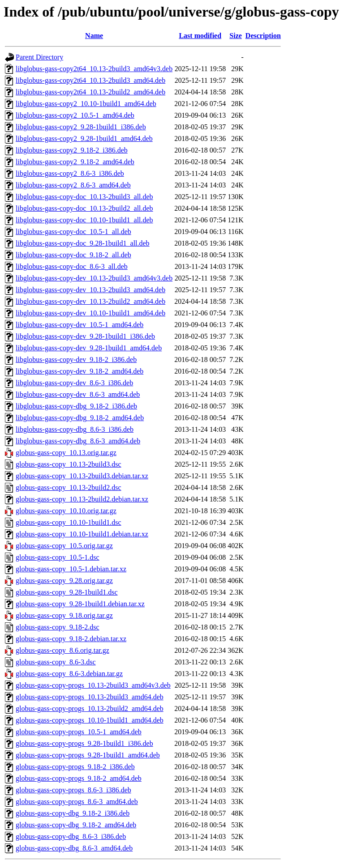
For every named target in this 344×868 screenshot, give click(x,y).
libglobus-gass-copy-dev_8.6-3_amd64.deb (78, 394)
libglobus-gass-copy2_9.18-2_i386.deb (72, 150)
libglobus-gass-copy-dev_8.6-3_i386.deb (74, 383)
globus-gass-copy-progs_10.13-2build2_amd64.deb (90, 708)
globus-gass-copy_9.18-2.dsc (58, 627)
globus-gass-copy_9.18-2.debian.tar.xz (71, 639)
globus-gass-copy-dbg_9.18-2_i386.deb (73, 813)
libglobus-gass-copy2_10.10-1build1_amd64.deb (86, 104)
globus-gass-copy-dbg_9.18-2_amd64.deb (76, 825)
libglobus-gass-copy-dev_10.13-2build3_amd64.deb (90, 290)
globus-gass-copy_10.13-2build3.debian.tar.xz (82, 476)
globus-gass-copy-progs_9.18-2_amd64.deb (79, 778)
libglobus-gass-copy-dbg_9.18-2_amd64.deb (80, 418)
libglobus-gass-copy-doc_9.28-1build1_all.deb (83, 243)
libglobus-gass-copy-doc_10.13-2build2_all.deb (84, 208)
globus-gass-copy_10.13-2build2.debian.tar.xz (82, 499)
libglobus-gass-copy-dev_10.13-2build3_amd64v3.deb (94, 278)
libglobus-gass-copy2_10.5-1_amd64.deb (75, 115)
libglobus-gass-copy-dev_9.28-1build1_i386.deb (85, 336)
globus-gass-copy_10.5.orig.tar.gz (64, 546)
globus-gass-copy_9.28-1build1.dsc (67, 592)
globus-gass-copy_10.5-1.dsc (58, 557)
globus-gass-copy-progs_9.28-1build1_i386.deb (84, 743)
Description (263, 36)
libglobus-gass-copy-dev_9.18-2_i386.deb (76, 360)
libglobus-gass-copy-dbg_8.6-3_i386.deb (75, 429)
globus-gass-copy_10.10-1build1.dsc (69, 522)
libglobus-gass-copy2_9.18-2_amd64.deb (75, 162)
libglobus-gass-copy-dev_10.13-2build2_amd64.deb (90, 301)
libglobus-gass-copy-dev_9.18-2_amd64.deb (80, 371)
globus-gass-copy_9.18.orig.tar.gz (64, 615)
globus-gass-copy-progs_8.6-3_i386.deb (73, 790)
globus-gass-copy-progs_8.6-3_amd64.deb (77, 802)
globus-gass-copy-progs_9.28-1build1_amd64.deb (88, 755)
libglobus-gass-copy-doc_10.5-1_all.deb (73, 232)
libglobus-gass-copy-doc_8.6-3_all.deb (72, 266)
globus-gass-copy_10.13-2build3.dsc (69, 464)
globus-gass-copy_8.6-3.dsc (56, 662)
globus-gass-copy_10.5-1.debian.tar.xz (71, 569)
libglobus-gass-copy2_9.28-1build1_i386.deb (81, 127)
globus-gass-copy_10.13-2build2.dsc (69, 487)
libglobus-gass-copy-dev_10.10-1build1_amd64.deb (90, 313)
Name (94, 36)
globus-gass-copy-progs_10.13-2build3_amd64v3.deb (93, 685)
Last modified (200, 36)
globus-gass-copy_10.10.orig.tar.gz (66, 511)
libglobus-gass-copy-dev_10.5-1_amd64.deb (80, 325)
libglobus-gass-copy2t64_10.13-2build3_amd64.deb (90, 80)
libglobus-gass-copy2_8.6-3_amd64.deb (73, 185)
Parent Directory (39, 57)
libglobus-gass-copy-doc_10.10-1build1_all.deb (84, 220)
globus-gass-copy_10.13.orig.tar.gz (66, 453)
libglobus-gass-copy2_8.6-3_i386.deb (70, 173)
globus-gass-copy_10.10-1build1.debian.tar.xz (82, 534)
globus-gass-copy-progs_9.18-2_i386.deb (75, 767)
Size (236, 36)
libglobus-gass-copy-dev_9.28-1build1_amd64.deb (89, 348)
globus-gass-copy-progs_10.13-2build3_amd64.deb (90, 697)
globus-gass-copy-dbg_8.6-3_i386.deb (71, 836)
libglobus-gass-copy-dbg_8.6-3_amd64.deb (78, 441)
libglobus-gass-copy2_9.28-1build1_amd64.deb (84, 138)
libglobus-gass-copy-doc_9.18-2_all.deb (73, 255)
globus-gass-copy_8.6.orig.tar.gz (62, 650)
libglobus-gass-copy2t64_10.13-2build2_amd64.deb (90, 92)
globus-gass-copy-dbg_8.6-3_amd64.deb (74, 848)
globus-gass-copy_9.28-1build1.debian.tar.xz (80, 604)
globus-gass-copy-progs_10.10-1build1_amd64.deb (90, 720)
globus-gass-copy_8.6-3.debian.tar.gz (69, 674)
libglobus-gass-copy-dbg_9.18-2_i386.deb (76, 406)
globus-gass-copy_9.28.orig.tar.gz (64, 581)
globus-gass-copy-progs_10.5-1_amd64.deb (79, 732)
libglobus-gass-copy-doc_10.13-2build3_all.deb (84, 197)
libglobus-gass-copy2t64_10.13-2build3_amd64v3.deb (94, 69)
